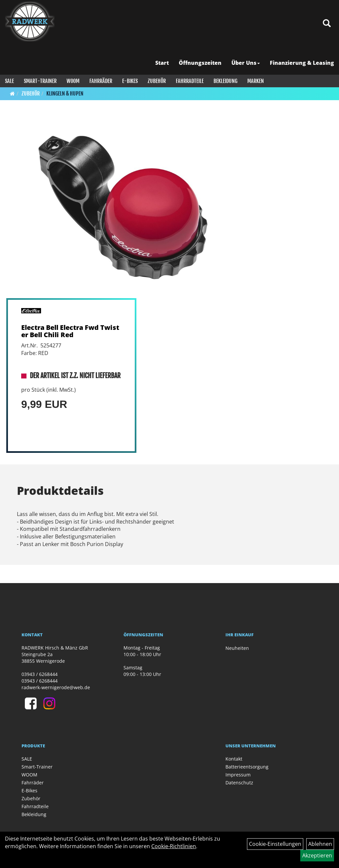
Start (162, 63)
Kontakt (234, 759)
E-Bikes (130, 81)
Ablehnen (320, 844)
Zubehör (157, 81)
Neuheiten (237, 648)
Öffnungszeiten (200, 63)
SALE (9, 81)
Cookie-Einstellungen (275, 844)
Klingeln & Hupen (65, 94)
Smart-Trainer (40, 81)
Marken (256, 81)
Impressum (238, 775)
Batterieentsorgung (247, 767)
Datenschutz (239, 783)
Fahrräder (101, 81)
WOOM (73, 81)
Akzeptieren (317, 855)
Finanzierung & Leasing (302, 63)
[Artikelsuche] (327, 24)
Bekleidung (225, 81)
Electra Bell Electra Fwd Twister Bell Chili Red (70, 331)
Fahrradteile (190, 81)
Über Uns (246, 63)
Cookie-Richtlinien (174, 846)
